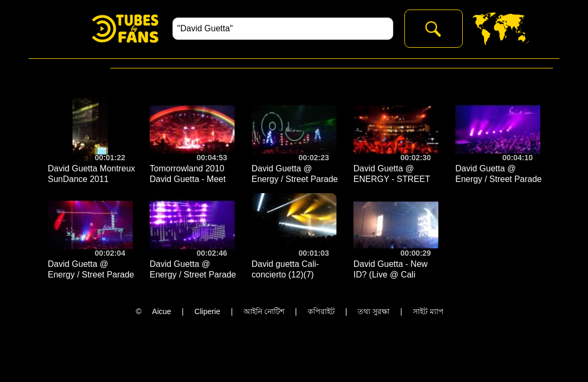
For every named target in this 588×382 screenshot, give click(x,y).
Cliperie (207, 311)
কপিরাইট (321, 311)
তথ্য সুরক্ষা (374, 311)
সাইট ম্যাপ (428, 311)
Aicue (162, 311)
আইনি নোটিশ (264, 311)
